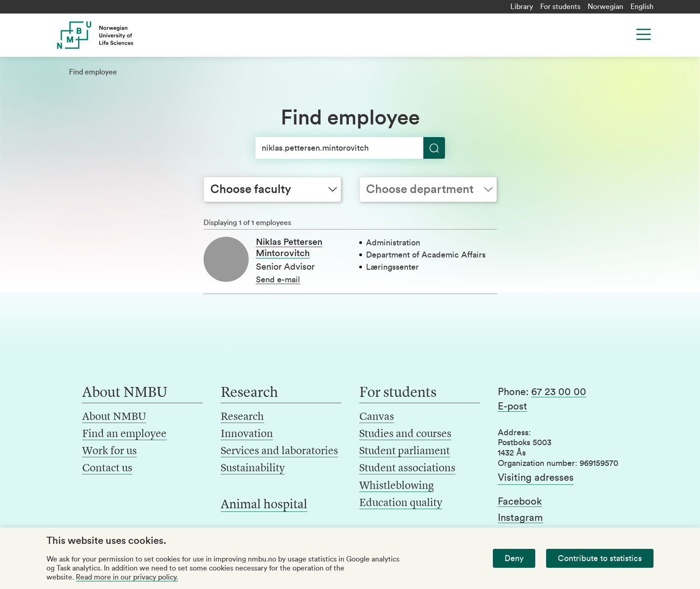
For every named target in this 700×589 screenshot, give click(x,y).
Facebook (520, 502)
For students (560, 7)
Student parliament (405, 451)
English (642, 7)
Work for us (109, 451)
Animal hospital (264, 505)
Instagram (520, 518)
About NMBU (114, 417)
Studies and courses (405, 434)
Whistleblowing (396, 486)
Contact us (107, 469)
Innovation (247, 434)
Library (522, 7)
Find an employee (124, 434)
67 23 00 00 (559, 392)
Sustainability (253, 469)
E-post (512, 406)
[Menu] (644, 34)
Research (242, 417)
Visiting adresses (536, 478)
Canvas (377, 417)
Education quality (401, 503)
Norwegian (605, 7)
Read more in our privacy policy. (127, 577)
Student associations (407, 469)
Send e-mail (278, 280)
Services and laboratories (279, 451)
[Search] (350, 148)
